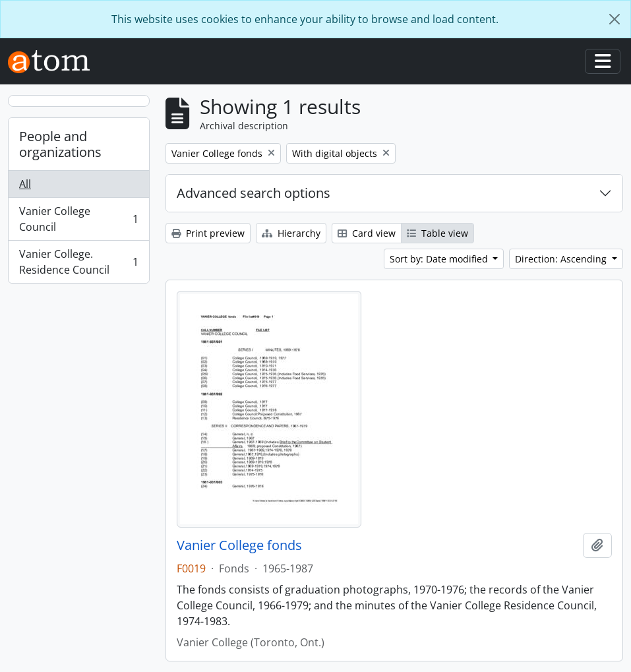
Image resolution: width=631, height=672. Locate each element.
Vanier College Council (78, 219)
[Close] (615, 19)
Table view (437, 233)
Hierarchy (291, 233)
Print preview (208, 233)
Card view (367, 233)
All (25, 184)
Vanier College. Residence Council (78, 262)
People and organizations (60, 144)
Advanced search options (254, 193)
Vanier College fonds (239, 545)
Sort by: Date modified (440, 259)
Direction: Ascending (562, 259)
